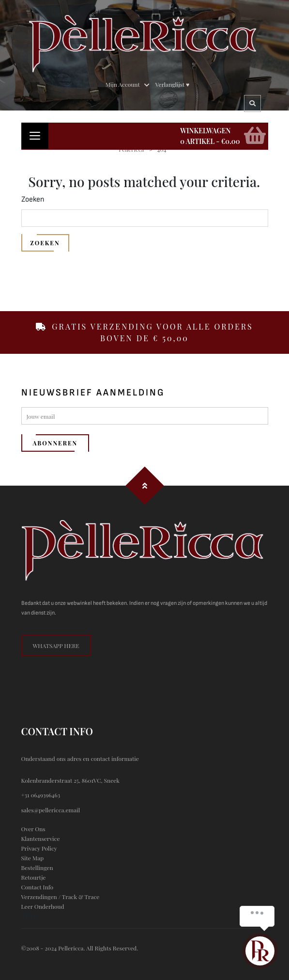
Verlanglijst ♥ (173, 84)
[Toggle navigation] (35, 136)
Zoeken (33, 199)
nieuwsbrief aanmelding (93, 393)
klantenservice (41, 838)
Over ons (33, 829)
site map (33, 858)
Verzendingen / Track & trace (61, 897)
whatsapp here (56, 646)
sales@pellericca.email (51, 810)
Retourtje (34, 877)
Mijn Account (123, 84)
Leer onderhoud (43, 906)
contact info (38, 887)
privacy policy (39, 848)
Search (253, 103)
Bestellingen (37, 868)
